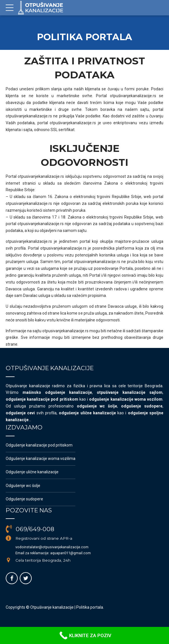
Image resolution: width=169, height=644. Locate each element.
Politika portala (90, 607)
